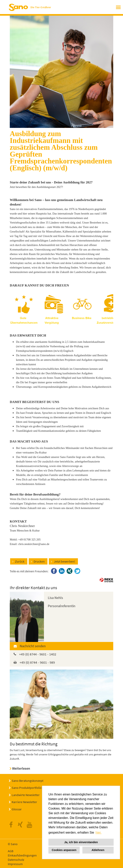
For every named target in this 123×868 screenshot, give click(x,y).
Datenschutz (16, 860)
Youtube (30, 825)
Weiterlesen (21, 768)
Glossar (17, 809)
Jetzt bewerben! (65, 561)
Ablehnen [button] (98, 850)
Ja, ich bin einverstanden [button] (81, 842)
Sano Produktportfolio (27, 788)
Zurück (20, 561)
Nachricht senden (33, 646)
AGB (11, 851)
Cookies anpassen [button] (64, 850)
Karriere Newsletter (24, 802)
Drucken (39, 561)
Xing (21, 825)
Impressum (15, 864)
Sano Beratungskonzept (28, 781)
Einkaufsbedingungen (22, 855)
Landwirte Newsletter (26, 795)
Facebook (12, 825)
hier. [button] (99, 833)
